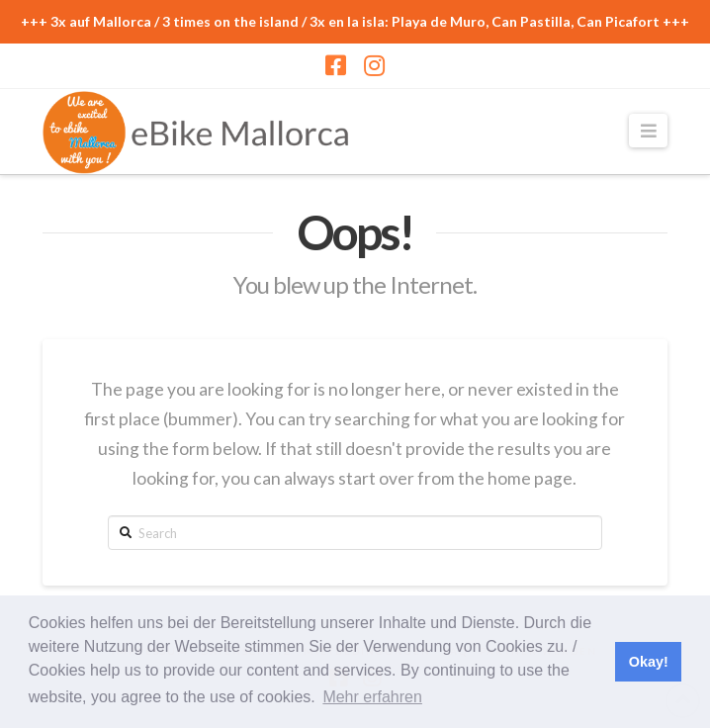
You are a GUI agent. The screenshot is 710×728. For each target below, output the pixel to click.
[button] (648, 131)
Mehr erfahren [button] (372, 697)
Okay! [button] (649, 662)
